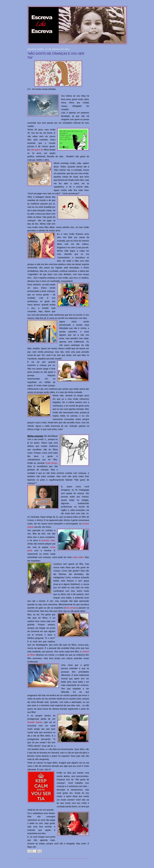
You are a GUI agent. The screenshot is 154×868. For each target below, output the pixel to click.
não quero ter (37, 150)
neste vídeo (78, 557)
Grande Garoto (35, 722)
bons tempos (71, 608)
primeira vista (48, 540)
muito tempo (51, 463)
